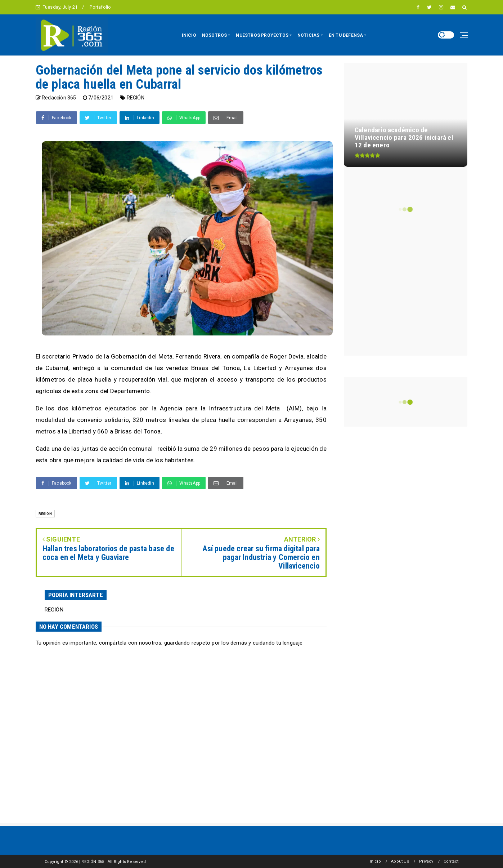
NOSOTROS (215, 35)
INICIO (189, 35)
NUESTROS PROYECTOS (262, 35)
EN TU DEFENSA (346, 35)
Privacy (426, 861)
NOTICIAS (309, 35)
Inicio (375, 861)
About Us (400, 861)
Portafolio (100, 7)
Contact (451, 861)
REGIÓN (136, 98)
